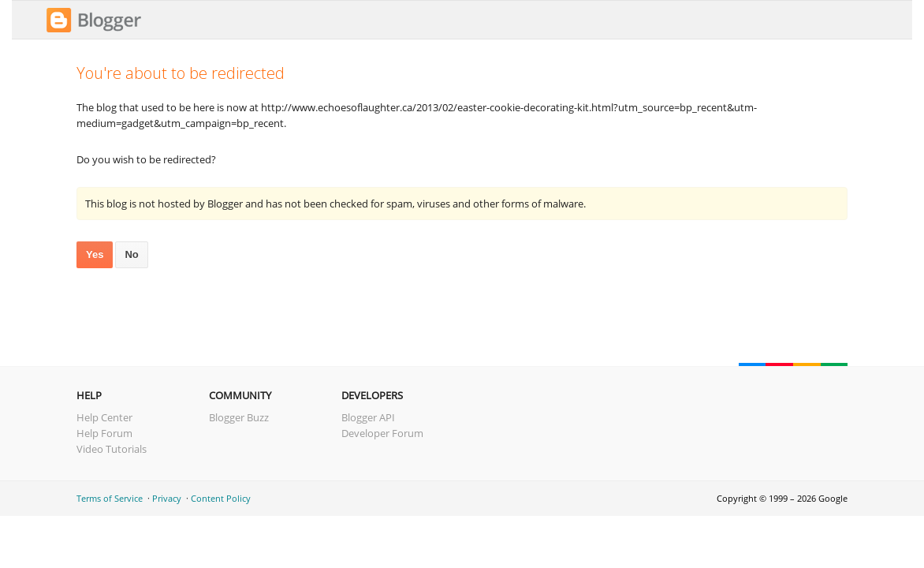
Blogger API (368, 417)
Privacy (167, 498)
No (131, 254)
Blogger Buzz (239, 417)
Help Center (104, 417)
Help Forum (104, 433)
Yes (95, 254)
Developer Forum (382, 433)
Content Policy (221, 498)
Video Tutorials (112, 449)
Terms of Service (110, 498)
